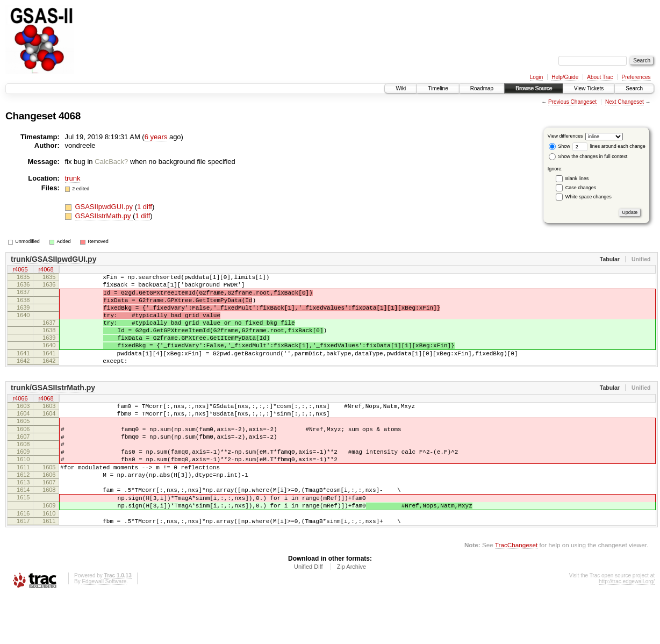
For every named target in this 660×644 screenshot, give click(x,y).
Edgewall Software (104, 630)
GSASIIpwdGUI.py (105, 207)
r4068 (46, 270)
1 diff (145, 207)
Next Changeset (625, 102)
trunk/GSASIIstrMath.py (53, 409)
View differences (565, 136)
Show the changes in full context (588, 156)
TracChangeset (516, 593)
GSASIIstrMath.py (104, 216)
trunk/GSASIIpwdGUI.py (53, 259)
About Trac (600, 77)
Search (634, 88)
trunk (73, 178)
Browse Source (534, 88)
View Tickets (589, 88)
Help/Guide (565, 77)
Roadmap (482, 88)
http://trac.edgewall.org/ (627, 630)
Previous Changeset (572, 102)
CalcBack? (111, 162)
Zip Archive (351, 615)
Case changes (581, 188)
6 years (156, 137)
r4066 (20, 420)
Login (536, 77)
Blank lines (577, 178)
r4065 (20, 270)
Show (559, 146)
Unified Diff (309, 615)
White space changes (589, 197)
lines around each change (609, 146)
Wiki (401, 88)
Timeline (438, 88)
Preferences (636, 77)
